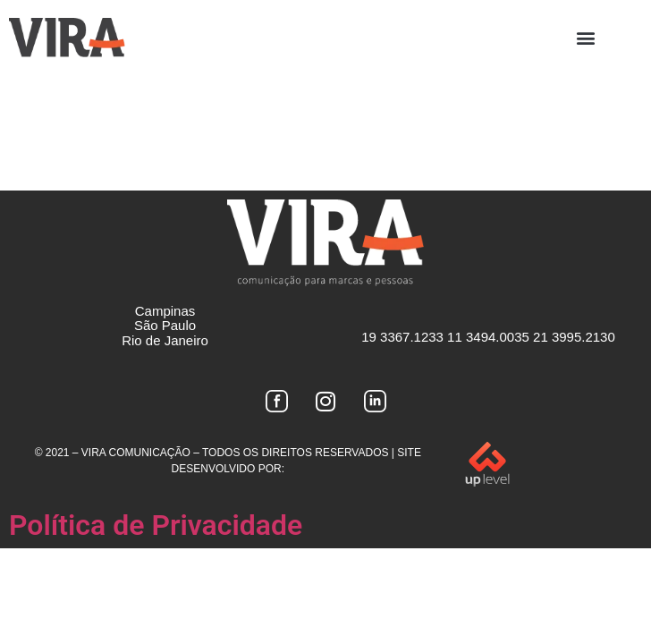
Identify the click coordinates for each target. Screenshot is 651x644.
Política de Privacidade (156, 525)
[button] (586, 37)
